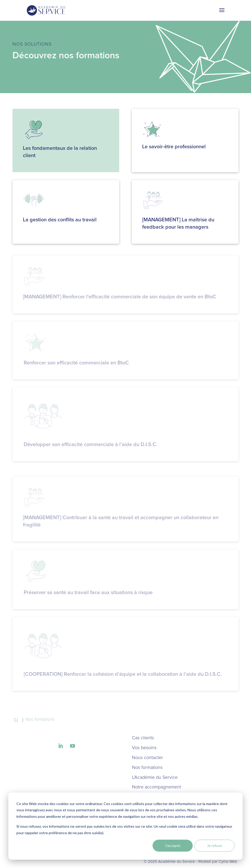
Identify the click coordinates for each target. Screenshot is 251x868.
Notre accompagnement (156, 787)
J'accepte (173, 846)
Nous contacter (148, 758)
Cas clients (143, 738)
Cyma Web (228, 862)
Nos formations (147, 768)
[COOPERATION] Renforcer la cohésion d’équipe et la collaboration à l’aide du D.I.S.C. (123, 674)
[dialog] (126, 826)
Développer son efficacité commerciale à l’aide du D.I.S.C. (91, 445)
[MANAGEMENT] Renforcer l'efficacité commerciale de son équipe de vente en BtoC (120, 297)
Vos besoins (144, 748)
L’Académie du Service (155, 777)
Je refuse (215, 846)
